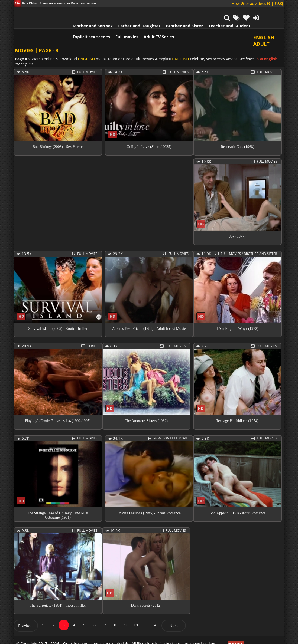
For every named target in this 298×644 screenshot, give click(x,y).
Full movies (111, 23)
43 (156, 615)
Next (174, 615)
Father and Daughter (124, 12)
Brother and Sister (169, 12)
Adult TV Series (143, 23)
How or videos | (257, 3)
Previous (26, 615)
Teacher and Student (214, 12)
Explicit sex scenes (76, 23)
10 (136, 615)
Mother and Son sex (77, 12)
